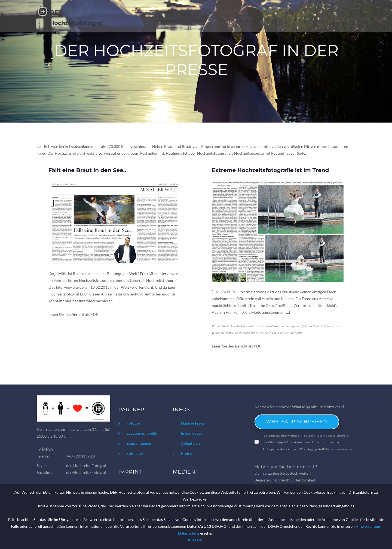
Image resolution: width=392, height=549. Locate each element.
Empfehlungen (139, 443)
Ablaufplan (190, 443)
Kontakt (303, 17)
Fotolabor (275, 17)
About (175, 17)
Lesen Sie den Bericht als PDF (73, 314)
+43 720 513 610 (80, 456)
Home (152, 17)
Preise (222, 17)
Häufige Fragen (194, 423)
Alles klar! (196, 540)
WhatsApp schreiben (297, 422)
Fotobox (134, 423)
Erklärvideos (192, 433)
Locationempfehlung (144, 433)
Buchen (247, 17)
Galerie (199, 17)
